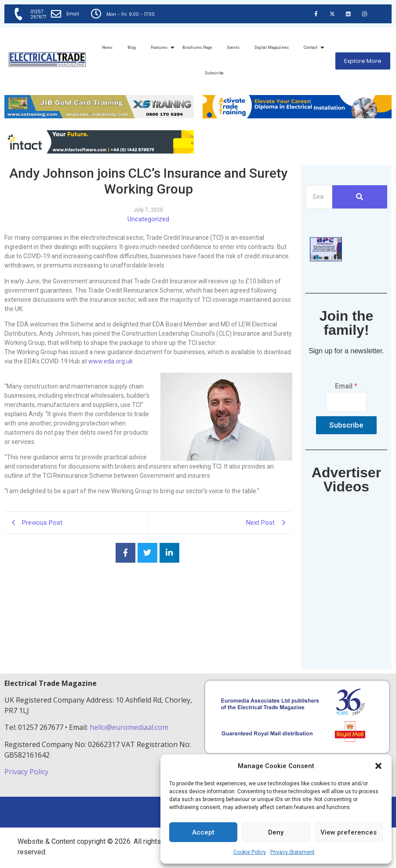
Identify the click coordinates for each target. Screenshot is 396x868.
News (107, 48)
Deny (276, 832)
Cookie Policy (250, 852)
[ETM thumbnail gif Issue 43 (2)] (326, 259)
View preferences (349, 832)
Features (161, 48)
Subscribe (214, 73)
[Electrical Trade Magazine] (47, 60)
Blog (132, 48)
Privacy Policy (27, 772)
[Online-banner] (99, 151)
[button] (378, 766)
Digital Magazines (272, 48)
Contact (312, 48)
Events (233, 48)
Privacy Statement (292, 852)
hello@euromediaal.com (129, 727)
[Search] (319, 197)
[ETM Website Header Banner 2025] (99, 116)
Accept (203, 832)
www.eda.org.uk (111, 361)
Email (73, 14)
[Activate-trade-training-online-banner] (297, 116)
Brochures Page (197, 48)
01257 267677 (39, 14)
